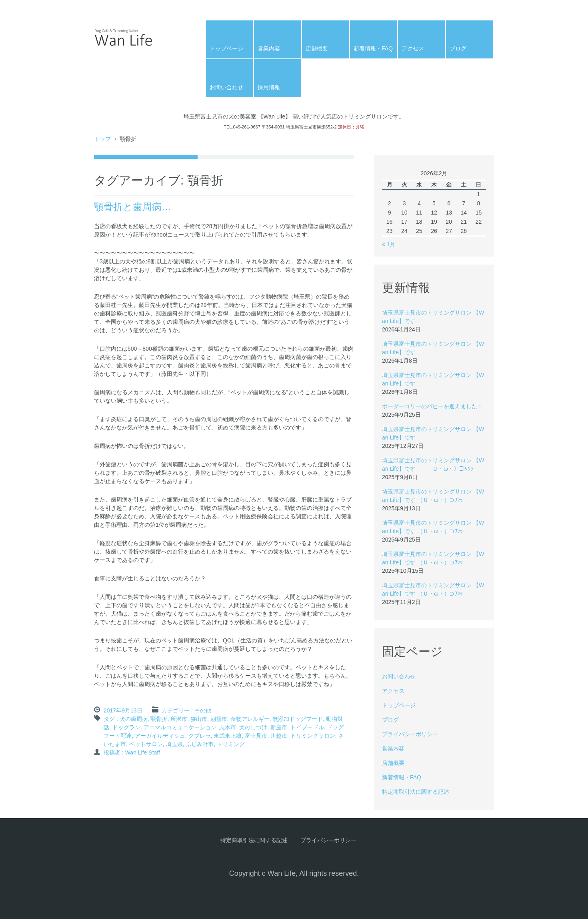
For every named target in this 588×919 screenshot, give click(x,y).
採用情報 (269, 87)
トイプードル (307, 727)
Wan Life (114, 59)
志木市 (228, 727)
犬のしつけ (253, 727)
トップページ (226, 48)
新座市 (279, 727)
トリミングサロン (313, 736)
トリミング (231, 744)
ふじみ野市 (200, 744)
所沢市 (179, 719)
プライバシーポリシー (410, 734)
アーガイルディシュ (160, 736)
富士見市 (256, 736)
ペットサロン (146, 744)
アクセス (413, 48)
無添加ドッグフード (298, 719)
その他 (203, 710)
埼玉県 (174, 744)
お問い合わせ (226, 87)
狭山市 (199, 719)
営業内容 (269, 48)
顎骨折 (159, 719)
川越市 (279, 736)
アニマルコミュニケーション (180, 727)
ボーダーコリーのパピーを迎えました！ (432, 406)
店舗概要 (317, 48)
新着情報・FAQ (373, 48)
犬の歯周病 (134, 719)
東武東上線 (228, 736)
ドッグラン (126, 727)
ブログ (458, 48)
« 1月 (389, 244)
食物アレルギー (250, 719)
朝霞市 (219, 719)
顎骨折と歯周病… (133, 207)
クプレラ (200, 736)
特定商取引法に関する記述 (416, 792)
